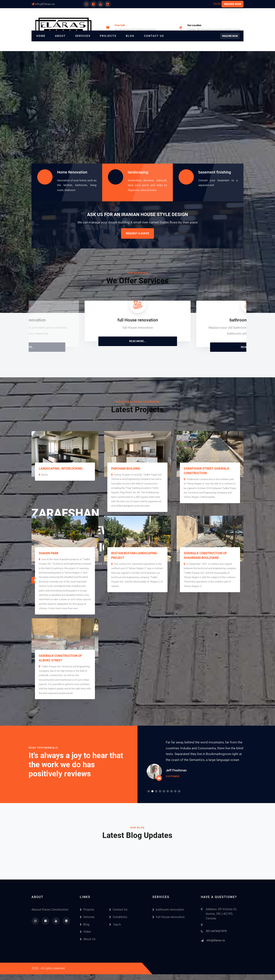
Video (85, 932)
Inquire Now (233, 4)
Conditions (118, 917)
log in (115, 924)
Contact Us (154, 36)
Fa (215, 4)
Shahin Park (49, 553)
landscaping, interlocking (61, 469)
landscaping (138, 172)
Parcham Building (126, 469)
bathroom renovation (168, 910)
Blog (130, 36)
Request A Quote (137, 233)
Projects (108, 36)
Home (41, 36)
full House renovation (169, 917)
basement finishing (215, 172)
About (60, 36)
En (219, 4)
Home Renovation (72, 172)
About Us (88, 939)
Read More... (138, 341)
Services (83, 36)
